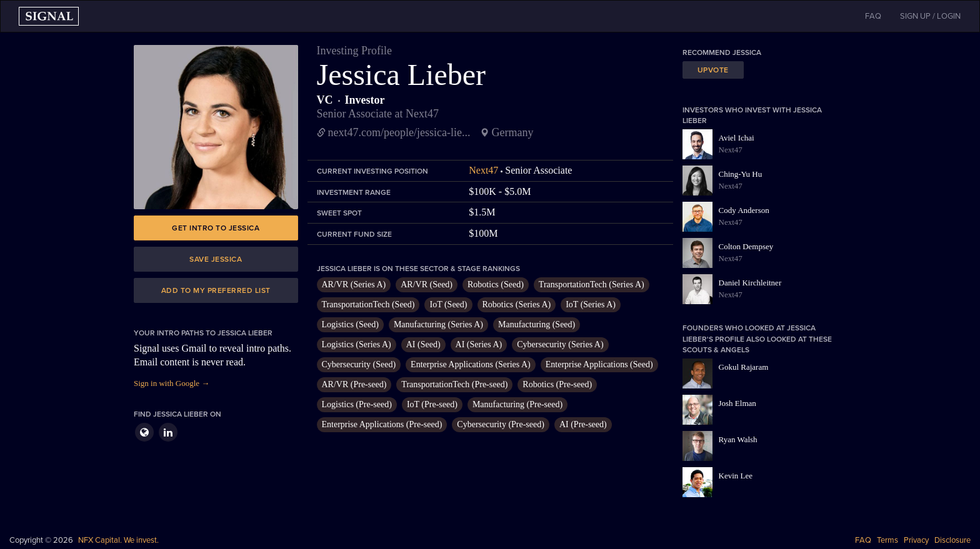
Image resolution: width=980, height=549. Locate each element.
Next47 (483, 170)
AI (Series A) (479, 344)
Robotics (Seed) (496, 284)
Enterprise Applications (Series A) (471, 364)
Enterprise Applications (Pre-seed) (382, 424)
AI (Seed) (423, 344)
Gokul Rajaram (744, 367)
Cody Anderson (744, 210)
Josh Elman (737, 403)
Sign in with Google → (172, 383)
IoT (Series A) (591, 304)
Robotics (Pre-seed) (557, 384)
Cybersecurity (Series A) (560, 344)
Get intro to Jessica (216, 228)
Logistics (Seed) (350, 324)
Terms (887, 540)
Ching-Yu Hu (741, 174)
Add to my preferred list (216, 290)
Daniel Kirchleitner (750, 283)
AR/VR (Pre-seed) (354, 384)
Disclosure (952, 540)
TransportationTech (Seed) (368, 304)
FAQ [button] (873, 16)
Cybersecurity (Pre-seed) (501, 424)
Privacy (916, 540)
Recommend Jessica (722, 52)
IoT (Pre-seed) (432, 404)
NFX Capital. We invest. (118, 540)
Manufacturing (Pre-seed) (517, 404)
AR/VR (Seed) (427, 284)
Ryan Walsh (738, 439)
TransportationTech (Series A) (592, 284)
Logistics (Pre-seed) (357, 404)
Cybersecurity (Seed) (359, 364)
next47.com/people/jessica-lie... (399, 132)
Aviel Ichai (737, 138)
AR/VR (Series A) (354, 284)
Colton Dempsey (746, 246)
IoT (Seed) (448, 304)
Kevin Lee (736, 476)
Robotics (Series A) (517, 304)
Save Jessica (216, 259)
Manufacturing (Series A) (438, 324)
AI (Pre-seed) (583, 424)
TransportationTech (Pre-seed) (454, 384)
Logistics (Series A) (357, 344)
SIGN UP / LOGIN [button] (930, 16)
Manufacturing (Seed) (537, 324)
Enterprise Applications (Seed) (599, 364)
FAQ (863, 540)
